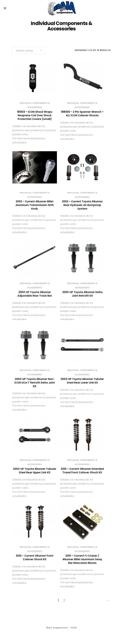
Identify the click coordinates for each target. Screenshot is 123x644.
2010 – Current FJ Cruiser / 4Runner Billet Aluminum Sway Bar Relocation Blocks (82, 559)
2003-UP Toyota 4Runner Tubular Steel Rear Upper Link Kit (35, 471)
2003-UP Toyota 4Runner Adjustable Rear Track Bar (35, 294)
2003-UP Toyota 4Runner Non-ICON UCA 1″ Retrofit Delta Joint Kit (35, 383)
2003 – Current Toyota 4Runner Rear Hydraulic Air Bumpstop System (82, 205)
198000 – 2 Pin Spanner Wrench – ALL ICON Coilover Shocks (82, 114)
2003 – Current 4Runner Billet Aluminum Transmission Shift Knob (35, 205)
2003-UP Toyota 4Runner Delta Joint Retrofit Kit (82, 294)
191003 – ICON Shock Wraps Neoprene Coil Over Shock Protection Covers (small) (35, 115)
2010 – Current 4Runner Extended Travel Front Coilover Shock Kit (82, 471)
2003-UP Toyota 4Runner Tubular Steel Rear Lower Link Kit (82, 381)
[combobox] (29, 50)
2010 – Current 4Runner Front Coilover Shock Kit (35, 558)
